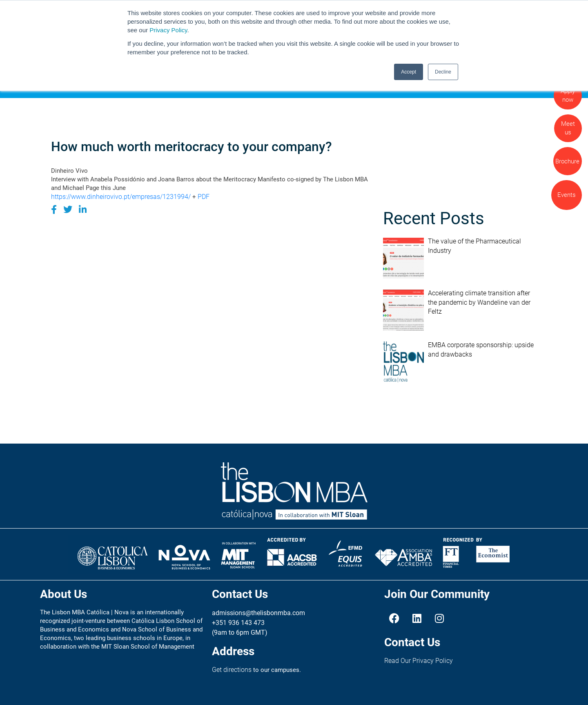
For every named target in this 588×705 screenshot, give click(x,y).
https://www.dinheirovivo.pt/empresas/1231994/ (121, 197)
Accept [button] (409, 72)
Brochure (567, 161)
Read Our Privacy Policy (419, 661)
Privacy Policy (168, 30)
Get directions (232, 670)
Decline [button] (443, 72)
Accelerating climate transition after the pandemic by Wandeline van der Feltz (479, 302)
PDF (204, 197)
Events (567, 195)
